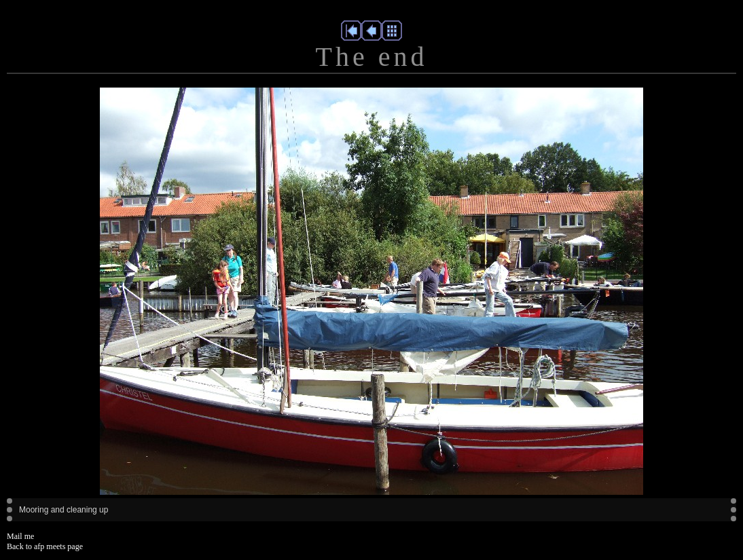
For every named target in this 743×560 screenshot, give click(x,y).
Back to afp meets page (45, 546)
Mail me (20, 536)
